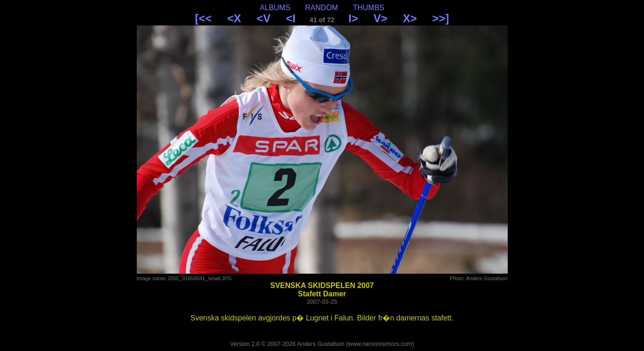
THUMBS (369, 8)
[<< (204, 18)
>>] (440, 18)
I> (354, 18)
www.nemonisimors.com (380, 344)
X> (410, 18)
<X (234, 18)
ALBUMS (275, 8)
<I (291, 18)
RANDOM (322, 8)
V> (381, 18)
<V (263, 18)
